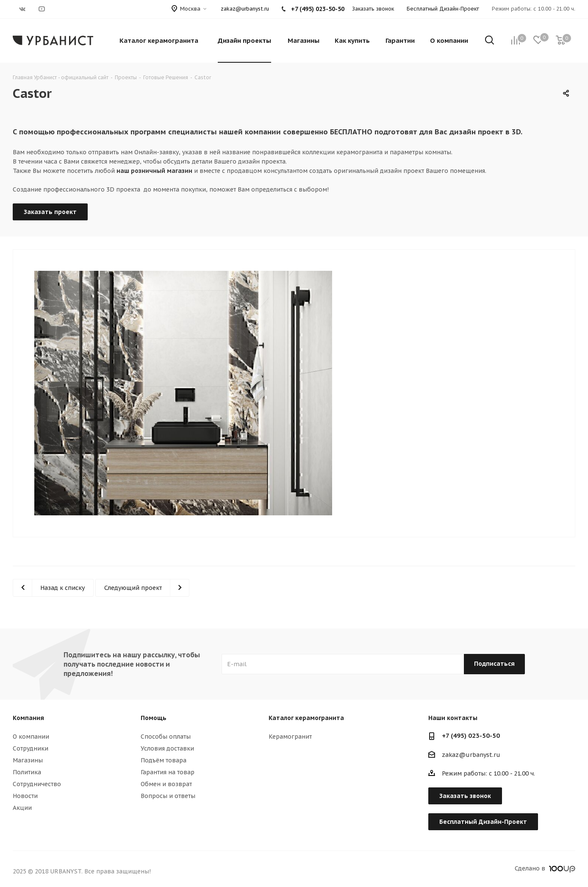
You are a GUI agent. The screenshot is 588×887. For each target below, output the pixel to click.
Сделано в (545, 868)
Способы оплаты (166, 737)
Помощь (154, 718)
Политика (27, 772)
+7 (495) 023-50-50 (471, 735)
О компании (31, 737)
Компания (28, 718)
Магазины (28, 760)
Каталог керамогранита (306, 718)
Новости (25, 796)
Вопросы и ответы (168, 796)
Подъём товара (164, 760)
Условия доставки (167, 748)
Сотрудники (31, 748)
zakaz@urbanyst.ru (245, 9)
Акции (22, 808)
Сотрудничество (37, 784)
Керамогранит (290, 737)
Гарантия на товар (168, 772)
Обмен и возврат (166, 784)
